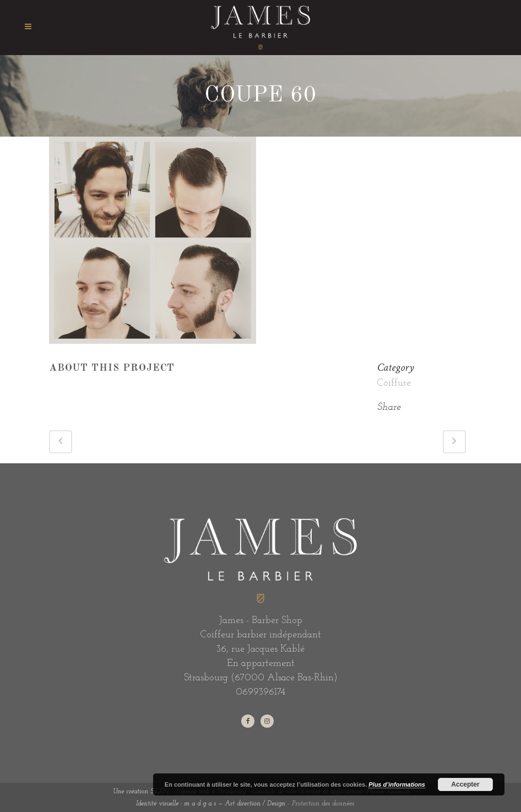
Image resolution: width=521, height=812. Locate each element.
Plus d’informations (397, 784)
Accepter (465, 784)
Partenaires (371, 804)
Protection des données (323, 804)
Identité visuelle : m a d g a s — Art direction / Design (211, 804)
